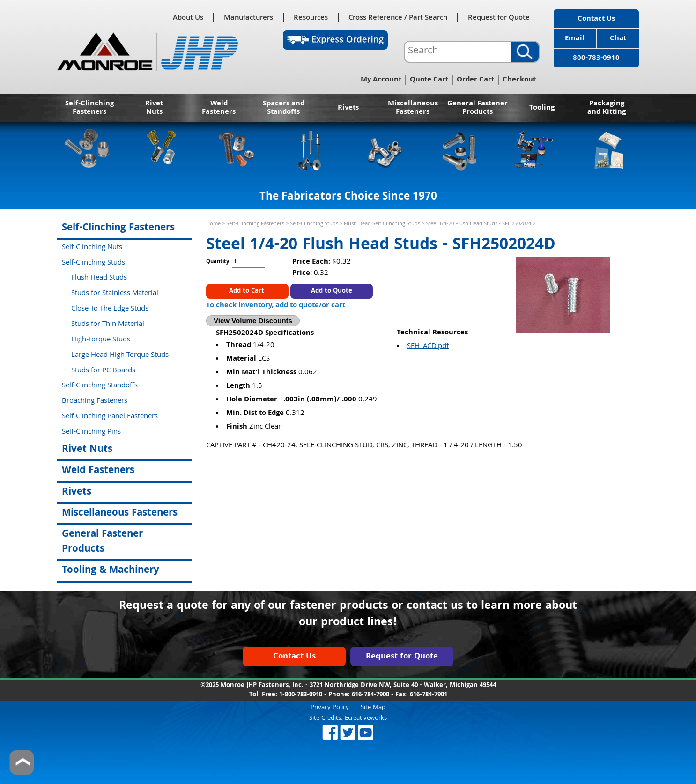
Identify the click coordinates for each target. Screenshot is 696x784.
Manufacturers (248, 18)
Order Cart (475, 80)
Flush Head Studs (99, 278)
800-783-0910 (596, 59)
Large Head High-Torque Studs (120, 355)
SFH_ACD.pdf (428, 347)
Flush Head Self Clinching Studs (382, 224)
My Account (381, 80)
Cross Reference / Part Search (398, 18)
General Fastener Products (478, 108)
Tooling (542, 108)
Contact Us (596, 19)
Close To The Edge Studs (110, 309)
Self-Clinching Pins (91, 432)
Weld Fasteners (219, 108)
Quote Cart (429, 80)
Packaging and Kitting (607, 108)
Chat (618, 39)
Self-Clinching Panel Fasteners (110, 417)
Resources (311, 18)
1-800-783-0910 (301, 695)
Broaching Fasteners (95, 401)
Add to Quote (332, 291)
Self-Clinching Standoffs (100, 386)
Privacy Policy (330, 707)
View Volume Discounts (253, 321)
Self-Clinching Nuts (92, 248)
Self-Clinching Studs (314, 224)
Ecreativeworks (366, 718)
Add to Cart (248, 291)
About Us (188, 18)
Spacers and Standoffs (284, 108)
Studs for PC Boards (103, 371)
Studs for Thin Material (108, 325)
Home (213, 224)
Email (575, 39)
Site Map (373, 707)
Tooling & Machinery (111, 571)
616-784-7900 (370, 695)
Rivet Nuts (154, 108)
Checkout (519, 80)
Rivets (348, 108)
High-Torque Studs (101, 340)
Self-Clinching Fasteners (89, 108)
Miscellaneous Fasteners (413, 108)
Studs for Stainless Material (115, 294)
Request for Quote (499, 18)
